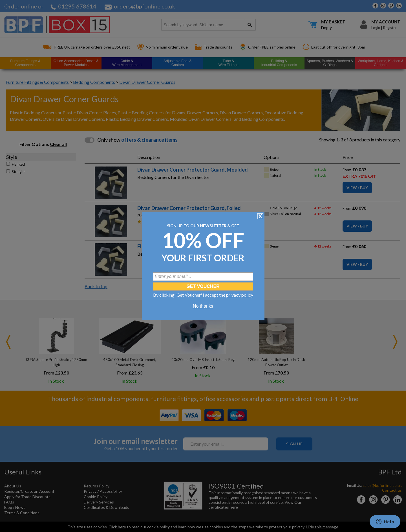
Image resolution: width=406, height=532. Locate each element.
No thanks (203, 306)
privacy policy (240, 295)
